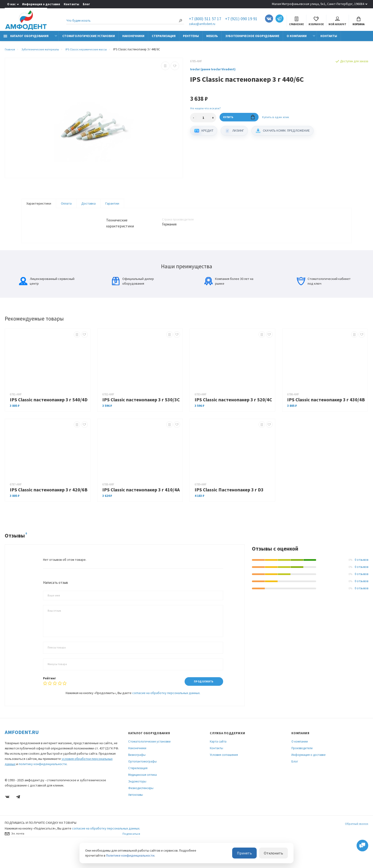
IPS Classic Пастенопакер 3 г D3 (229, 507)
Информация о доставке (41, 4)
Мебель (212, 39)
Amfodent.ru (22, 750)
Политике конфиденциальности (130, 856)
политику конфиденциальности (43, 782)
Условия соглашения (224, 773)
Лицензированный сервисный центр (47, 299)
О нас (11, 4)
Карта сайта (218, 760)
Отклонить (275, 854)
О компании (297, 39)
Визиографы (137, 773)
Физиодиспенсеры (141, 806)
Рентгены (191, 39)
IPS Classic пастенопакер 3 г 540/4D (49, 417)
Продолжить (202, 699)
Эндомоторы (137, 800)
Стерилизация (164, 39)
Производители (302, 766)
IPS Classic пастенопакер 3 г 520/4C (233, 417)
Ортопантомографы (142, 780)
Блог (86, 4)
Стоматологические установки (89, 39)
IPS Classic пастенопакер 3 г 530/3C (141, 417)
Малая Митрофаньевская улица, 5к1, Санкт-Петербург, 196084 (318, 4)
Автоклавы (136, 813)
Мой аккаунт (337, 22)
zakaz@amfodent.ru (202, 24)
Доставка (88, 206)
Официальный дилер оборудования (133, 299)
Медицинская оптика (142, 793)
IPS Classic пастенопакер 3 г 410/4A (141, 507)
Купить (239, 121)
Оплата (66, 206)
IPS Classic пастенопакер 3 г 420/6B (49, 507)
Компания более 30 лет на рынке (229, 299)
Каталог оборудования (26, 39)
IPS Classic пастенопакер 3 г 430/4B (326, 417)
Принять (250, 854)
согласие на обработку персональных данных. (166, 711)
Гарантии (112, 206)
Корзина (358, 22)
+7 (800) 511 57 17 (205, 19)
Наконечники (133, 39)
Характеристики (39, 206)
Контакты (71, 4)
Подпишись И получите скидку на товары (41, 841)
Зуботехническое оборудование (252, 39)
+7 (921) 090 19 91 (241, 19)
